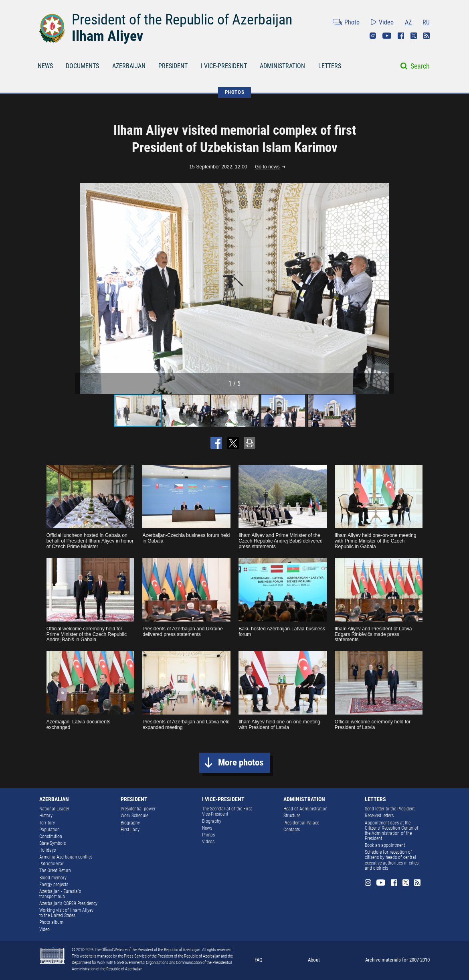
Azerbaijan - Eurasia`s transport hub (60, 894)
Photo (352, 22)
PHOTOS (235, 92)
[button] (387, 288)
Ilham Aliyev (107, 36)
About (314, 960)
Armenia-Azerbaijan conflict (66, 857)
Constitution (51, 836)
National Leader (54, 809)
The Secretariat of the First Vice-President (227, 811)
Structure (292, 816)
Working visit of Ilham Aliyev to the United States (66, 913)
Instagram (373, 36)
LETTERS (330, 66)
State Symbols (53, 843)
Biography (130, 823)
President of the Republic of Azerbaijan (182, 20)
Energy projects (54, 885)
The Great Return (55, 871)
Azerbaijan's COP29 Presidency (68, 903)
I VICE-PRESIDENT (224, 66)
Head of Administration (305, 809)
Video (386, 22)
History (46, 816)
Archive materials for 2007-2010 (397, 960)
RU (426, 22)
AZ (408, 22)
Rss (427, 36)
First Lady (130, 830)
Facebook (401, 36)
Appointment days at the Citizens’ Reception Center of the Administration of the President (392, 831)
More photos (241, 762)
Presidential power (138, 809)
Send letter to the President (390, 809)
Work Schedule (134, 816)
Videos (208, 842)
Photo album (51, 922)
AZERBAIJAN (129, 66)
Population (50, 830)
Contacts (292, 830)
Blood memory (53, 878)
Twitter (414, 36)
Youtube (387, 36)
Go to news (267, 167)
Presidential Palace (301, 823)
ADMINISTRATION (282, 66)
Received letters (379, 816)
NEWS (45, 66)
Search (420, 66)
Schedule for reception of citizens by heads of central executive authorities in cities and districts (392, 860)
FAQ (259, 960)
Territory (47, 823)
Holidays (48, 850)
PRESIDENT (173, 66)
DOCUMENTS (82, 66)
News (207, 828)
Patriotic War (52, 864)
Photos (208, 835)
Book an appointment (385, 845)
